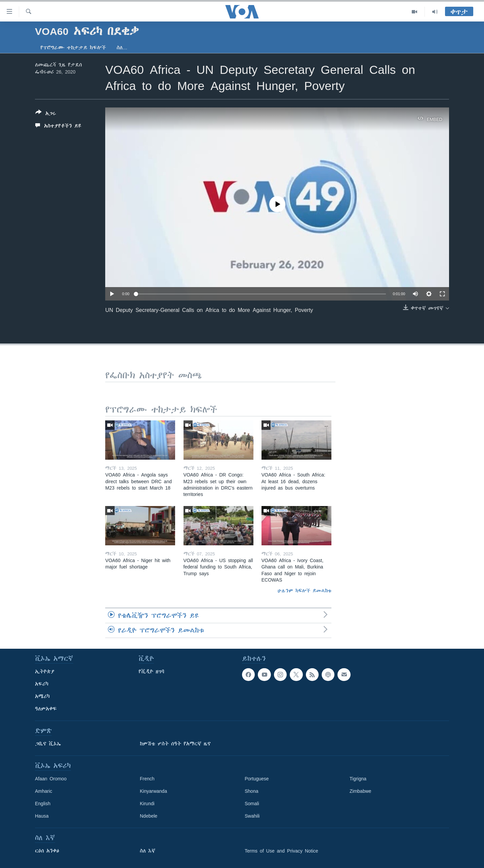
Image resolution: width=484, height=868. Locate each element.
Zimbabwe (360, 791)
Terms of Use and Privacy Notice (281, 851)
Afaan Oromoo (51, 779)
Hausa (42, 816)
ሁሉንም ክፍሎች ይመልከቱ (305, 591)
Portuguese (257, 779)
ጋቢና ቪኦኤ (48, 744)
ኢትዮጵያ (45, 672)
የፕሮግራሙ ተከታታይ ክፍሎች (73, 48)
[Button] (46, 114)
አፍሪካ (42, 684)
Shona (251, 791)
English (43, 804)
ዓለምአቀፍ (46, 709)
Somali (252, 804)
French (147, 779)
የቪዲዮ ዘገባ (151, 672)
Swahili (252, 816)
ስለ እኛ (148, 851)
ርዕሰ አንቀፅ (47, 851)
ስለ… (122, 48)
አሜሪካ (42, 696)
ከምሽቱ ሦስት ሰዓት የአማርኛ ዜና (175, 744)
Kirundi (147, 804)
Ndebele (149, 816)
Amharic (44, 791)
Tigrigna (358, 779)
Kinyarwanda (153, 791)
